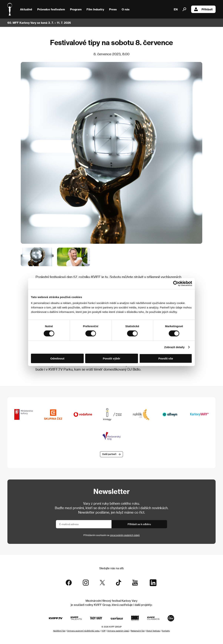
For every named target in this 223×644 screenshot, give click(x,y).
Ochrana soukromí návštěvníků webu (83, 631)
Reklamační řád (138, 631)
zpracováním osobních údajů (125, 535)
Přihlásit (203, 9)
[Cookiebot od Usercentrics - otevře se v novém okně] (176, 284)
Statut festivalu (153, 631)
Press (113, 9)
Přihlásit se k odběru (139, 524)
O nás (126, 9)
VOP (103, 631)
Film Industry (95, 9)
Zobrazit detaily (174, 347)
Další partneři (109, 454)
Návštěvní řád (59, 631)
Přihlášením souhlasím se (111, 535)
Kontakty (166, 631)
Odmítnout (57, 358)
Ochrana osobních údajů (118, 631)
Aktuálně (26, 9)
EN (176, 9)
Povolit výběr (111, 358)
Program (76, 9)
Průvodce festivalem (51, 9)
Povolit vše (166, 358)
